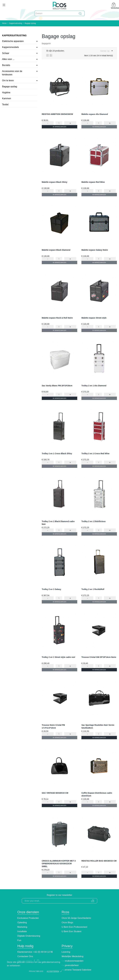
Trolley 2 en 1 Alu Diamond (94, 386)
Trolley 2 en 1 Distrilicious (94, 521)
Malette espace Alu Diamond (95, 114)
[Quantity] (59, 123)
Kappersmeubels (10, 47)
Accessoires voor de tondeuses (12, 73)
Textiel (5, 104)
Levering (66, 952)
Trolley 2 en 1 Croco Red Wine (95, 453)
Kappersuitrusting (14, 35)
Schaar (6, 53)
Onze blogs (67, 922)
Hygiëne (6, 92)
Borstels (6, 65)
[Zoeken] (59, 14)
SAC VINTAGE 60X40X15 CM (55, 793)
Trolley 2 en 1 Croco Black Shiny (57, 453)
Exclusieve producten (28, 918)
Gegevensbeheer (70, 965)
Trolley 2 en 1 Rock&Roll (93, 589)
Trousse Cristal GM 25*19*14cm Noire (99, 657)
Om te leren (8, 81)
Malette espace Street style (94, 318)
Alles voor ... (8, 59)
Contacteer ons (25, 956)
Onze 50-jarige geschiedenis (76, 918)
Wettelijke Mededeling (72, 956)
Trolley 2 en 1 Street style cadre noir (59, 657)
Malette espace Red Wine (93, 182)
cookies (30, 962)
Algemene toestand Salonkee (76, 970)
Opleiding (22, 922)
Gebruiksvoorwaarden (73, 961)
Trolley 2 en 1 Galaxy (51, 589)
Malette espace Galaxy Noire (95, 250)
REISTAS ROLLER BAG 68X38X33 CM (99, 861)
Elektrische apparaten (13, 41)
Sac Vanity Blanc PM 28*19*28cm (57, 386)
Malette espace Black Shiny (55, 182)
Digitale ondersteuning (29, 936)
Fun (19, 940)
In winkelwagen (60, 127)
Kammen (7, 98)
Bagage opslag (10, 86)
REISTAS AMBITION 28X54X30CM (57, 114)
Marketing (22, 927)
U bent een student (71, 931)
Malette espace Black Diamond (56, 250)
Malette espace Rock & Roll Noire (57, 318)
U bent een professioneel (74, 927)
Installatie (22, 931)
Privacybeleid (36, 971)
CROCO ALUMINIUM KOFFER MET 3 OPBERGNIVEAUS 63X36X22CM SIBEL (59, 864)
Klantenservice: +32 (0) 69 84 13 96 (35, 952)
